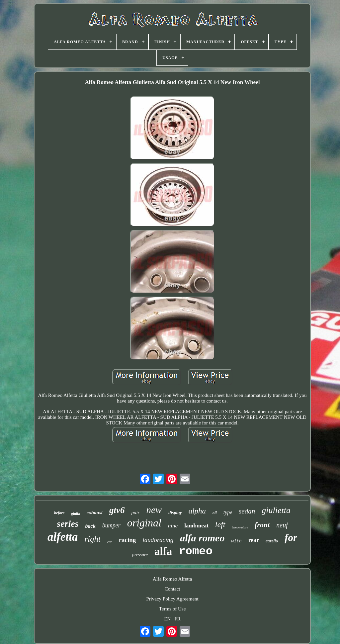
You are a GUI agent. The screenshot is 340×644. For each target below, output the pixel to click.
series (68, 524)
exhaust (95, 512)
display (175, 513)
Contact (172, 589)
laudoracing (158, 540)
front (262, 525)
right (92, 539)
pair (135, 512)
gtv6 (117, 510)
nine (173, 526)
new (154, 510)
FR (177, 619)
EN (167, 619)
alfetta (63, 537)
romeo (196, 551)
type (228, 512)
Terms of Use (172, 609)
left (220, 524)
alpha (197, 511)
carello (272, 541)
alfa (163, 551)
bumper (111, 525)
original (144, 523)
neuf (282, 525)
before (59, 513)
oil (215, 513)
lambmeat (196, 526)
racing (127, 540)
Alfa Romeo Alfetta (172, 579)
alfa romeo (202, 538)
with (236, 541)
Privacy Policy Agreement (172, 599)
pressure (140, 555)
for (291, 538)
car (110, 542)
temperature (240, 527)
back (90, 526)
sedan (247, 511)
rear (254, 540)
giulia (75, 513)
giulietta (276, 510)
